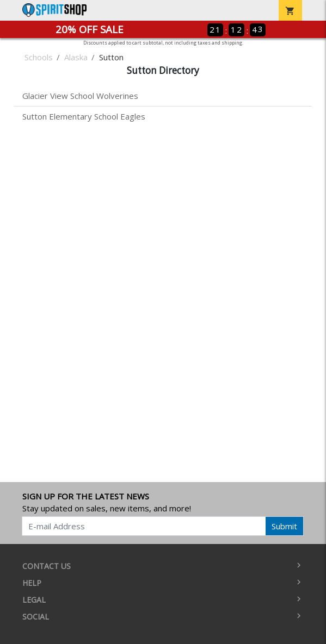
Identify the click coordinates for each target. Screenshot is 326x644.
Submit (284, 526)
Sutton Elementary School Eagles (84, 116)
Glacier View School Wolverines (80, 96)
